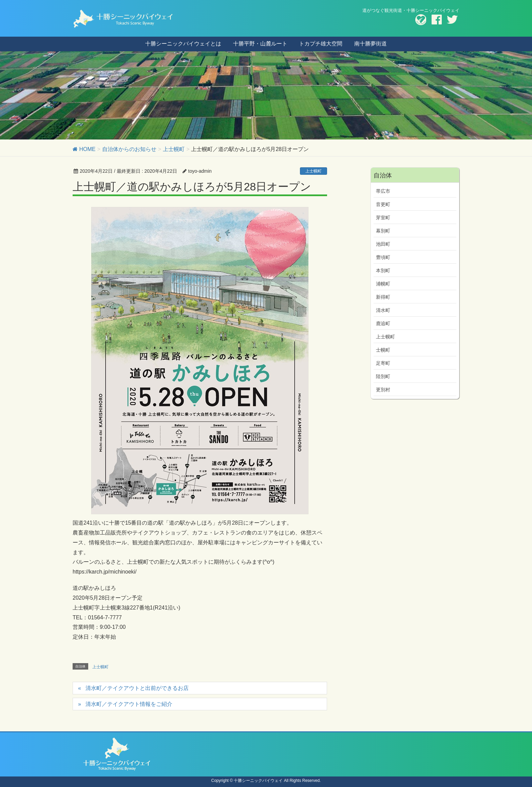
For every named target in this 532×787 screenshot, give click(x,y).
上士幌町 (313, 171)
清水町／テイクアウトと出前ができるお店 (137, 688)
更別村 (383, 390)
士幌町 (383, 350)
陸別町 (383, 376)
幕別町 (383, 231)
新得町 (383, 297)
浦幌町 (383, 284)
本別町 (383, 270)
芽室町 (383, 218)
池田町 (383, 244)
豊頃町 (383, 257)
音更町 (383, 204)
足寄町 (383, 363)
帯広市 (383, 191)
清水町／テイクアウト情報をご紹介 (129, 704)
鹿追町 (383, 323)
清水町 (383, 310)
